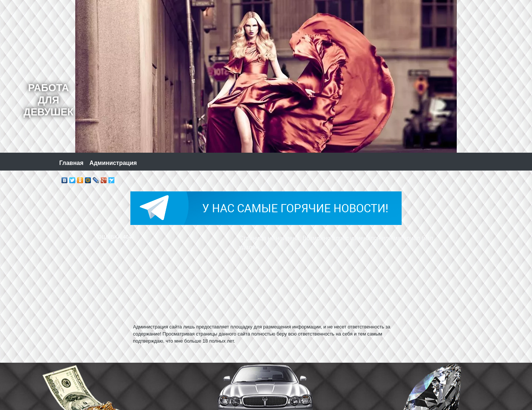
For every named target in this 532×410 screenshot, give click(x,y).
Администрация (113, 163)
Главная (71, 163)
